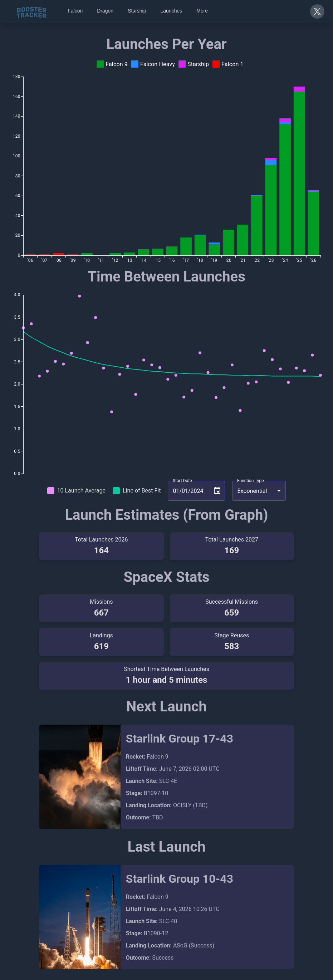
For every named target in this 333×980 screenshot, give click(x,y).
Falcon (75, 11)
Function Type (251, 481)
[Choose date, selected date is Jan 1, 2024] (217, 491)
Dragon (105, 11)
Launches (172, 11)
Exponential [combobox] (252, 491)
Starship (137, 11)
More (202, 11)
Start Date (182, 481)
